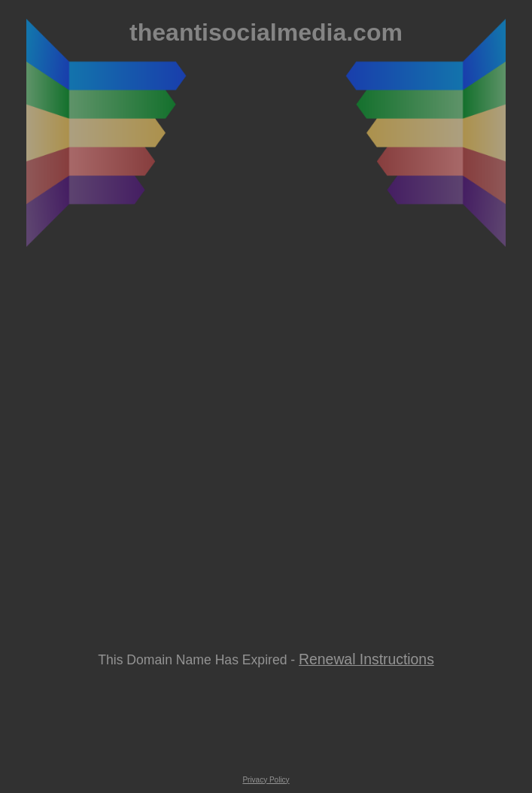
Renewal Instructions (366, 659)
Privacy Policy (266, 780)
